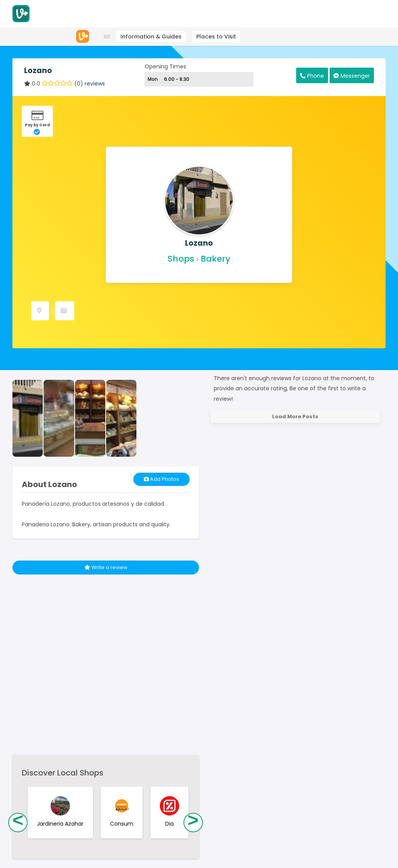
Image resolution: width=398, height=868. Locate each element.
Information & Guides (151, 37)
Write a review (106, 567)
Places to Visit (216, 37)
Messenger (352, 76)
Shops (181, 259)
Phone (312, 76)
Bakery (216, 259)
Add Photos (161, 479)
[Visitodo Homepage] (21, 14)
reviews (95, 84)
